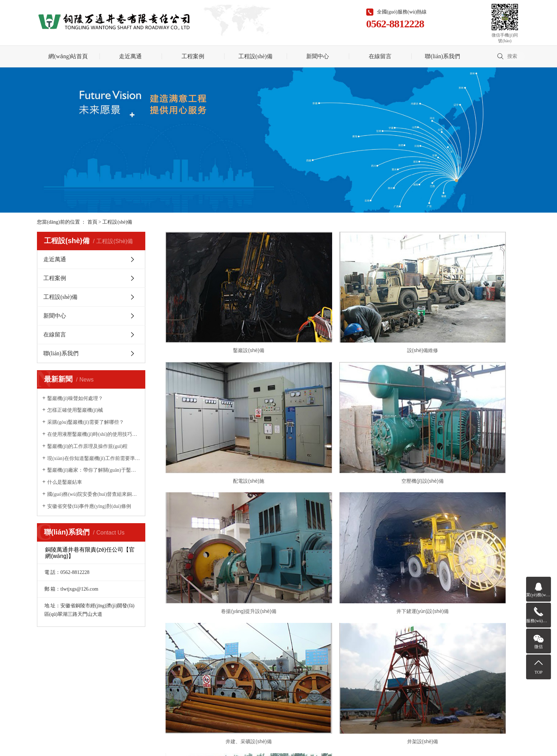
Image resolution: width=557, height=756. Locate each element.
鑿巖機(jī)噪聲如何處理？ (75, 398)
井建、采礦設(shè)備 (222, 505)
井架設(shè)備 (343, 505)
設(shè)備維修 (343, 315)
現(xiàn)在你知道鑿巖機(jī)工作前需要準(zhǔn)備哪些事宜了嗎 (94, 458)
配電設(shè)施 (463, 315)
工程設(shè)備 (255, 56)
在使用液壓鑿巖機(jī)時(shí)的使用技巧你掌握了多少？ (94, 434)
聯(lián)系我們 (442, 56)
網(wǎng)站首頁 (68, 56)
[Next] (356, 528)
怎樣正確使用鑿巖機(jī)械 (75, 410)
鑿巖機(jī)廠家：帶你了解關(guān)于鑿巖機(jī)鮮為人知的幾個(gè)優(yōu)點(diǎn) (94, 470)
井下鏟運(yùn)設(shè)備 (463, 410)
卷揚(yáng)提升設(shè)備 (343, 410)
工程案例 (193, 56)
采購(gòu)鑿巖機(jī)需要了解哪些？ (85, 422)
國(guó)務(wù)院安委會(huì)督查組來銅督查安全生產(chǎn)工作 (94, 494)
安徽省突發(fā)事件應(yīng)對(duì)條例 (89, 506)
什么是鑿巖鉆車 (65, 482)
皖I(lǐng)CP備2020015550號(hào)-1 (252, 689)
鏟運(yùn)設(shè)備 (463, 505)
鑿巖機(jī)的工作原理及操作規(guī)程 (87, 446)
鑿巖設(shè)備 (222, 315)
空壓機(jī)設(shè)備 (222, 410)
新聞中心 (318, 56)
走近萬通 (130, 56)
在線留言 (380, 56)
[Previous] (330, 528)
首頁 (92, 222)
